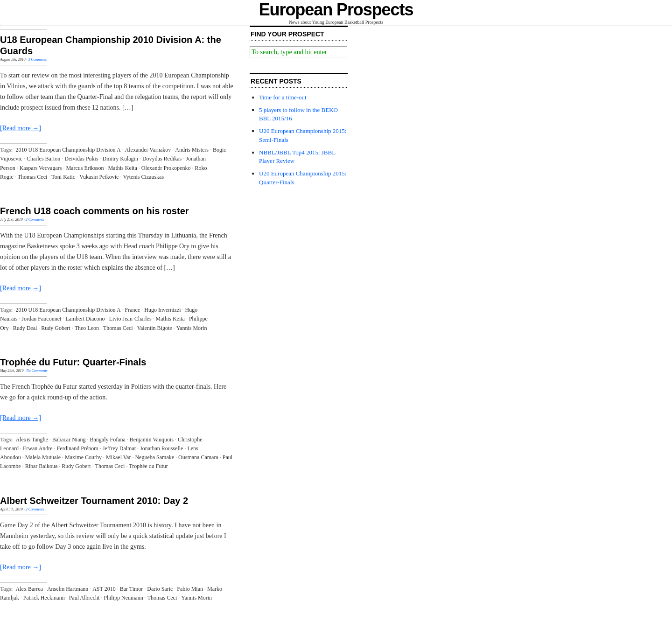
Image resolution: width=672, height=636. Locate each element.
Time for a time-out (283, 97)
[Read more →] (21, 128)
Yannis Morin (192, 328)
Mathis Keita (122, 168)
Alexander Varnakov (148, 150)
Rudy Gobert (56, 328)
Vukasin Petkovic (99, 177)
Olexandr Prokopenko (166, 168)
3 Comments (37, 59)
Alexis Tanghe (32, 440)
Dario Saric (160, 589)
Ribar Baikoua (42, 466)
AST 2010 (104, 589)
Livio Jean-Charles (130, 319)
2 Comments (35, 220)
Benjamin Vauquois (152, 440)
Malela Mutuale (43, 457)
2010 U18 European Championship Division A (68, 150)
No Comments (37, 371)
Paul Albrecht (84, 598)
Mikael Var (118, 457)
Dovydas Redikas (162, 159)
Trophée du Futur (148, 466)
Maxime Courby (83, 457)
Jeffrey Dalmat (119, 448)
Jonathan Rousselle (161, 448)
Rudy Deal (25, 328)
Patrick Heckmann (44, 598)
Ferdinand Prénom (78, 448)
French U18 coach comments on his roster (94, 211)
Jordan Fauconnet (41, 319)
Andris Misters (192, 150)
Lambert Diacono (85, 319)
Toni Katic (63, 177)
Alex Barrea (29, 589)
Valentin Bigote (155, 328)
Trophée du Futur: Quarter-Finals (73, 362)
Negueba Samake (154, 457)
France (133, 310)
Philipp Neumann (123, 598)
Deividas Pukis (81, 159)
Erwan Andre (38, 448)
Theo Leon (87, 328)
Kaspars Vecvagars (41, 168)
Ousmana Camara (198, 457)
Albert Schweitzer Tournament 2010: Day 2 (94, 501)
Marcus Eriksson (85, 168)
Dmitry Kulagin (120, 159)
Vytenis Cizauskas (143, 177)
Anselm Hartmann (68, 589)
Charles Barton (43, 159)
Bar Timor (132, 589)
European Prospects (336, 10)
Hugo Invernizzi (162, 310)
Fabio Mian (190, 589)
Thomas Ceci (33, 177)
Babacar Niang (69, 440)
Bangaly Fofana (107, 440)
